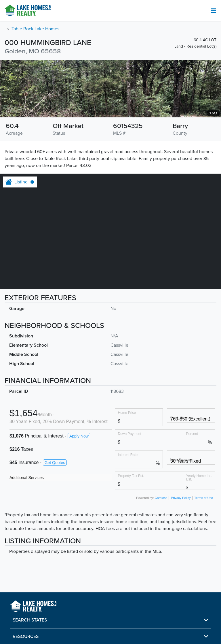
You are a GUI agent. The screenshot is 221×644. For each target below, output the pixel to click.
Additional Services (27, 478)
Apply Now (79, 436)
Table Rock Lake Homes (35, 29)
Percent (192, 434)
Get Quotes (55, 463)
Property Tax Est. (131, 476)
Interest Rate (128, 455)
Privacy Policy (181, 498)
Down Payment (130, 434)
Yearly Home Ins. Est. (199, 477)
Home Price (127, 413)
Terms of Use (204, 498)
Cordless (161, 498)
